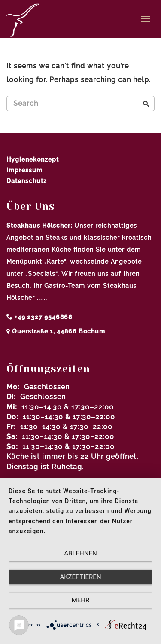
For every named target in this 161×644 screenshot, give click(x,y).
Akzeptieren (80, 577)
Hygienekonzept (33, 159)
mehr (81, 600)
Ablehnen (80, 553)
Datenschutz (27, 181)
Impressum (24, 170)
